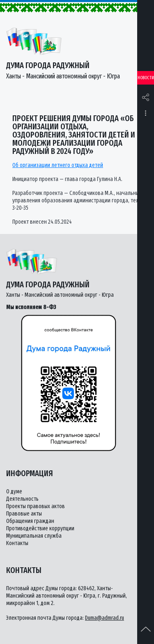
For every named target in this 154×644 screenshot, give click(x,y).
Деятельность (22, 499)
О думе (14, 492)
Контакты (17, 543)
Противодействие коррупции (40, 528)
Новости (146, 78)
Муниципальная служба (34, 536)
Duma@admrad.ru (105, 618)
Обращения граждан (30, 521)
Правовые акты (24, 514)
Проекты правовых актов (36, 506)
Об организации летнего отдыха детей (58, 165)
